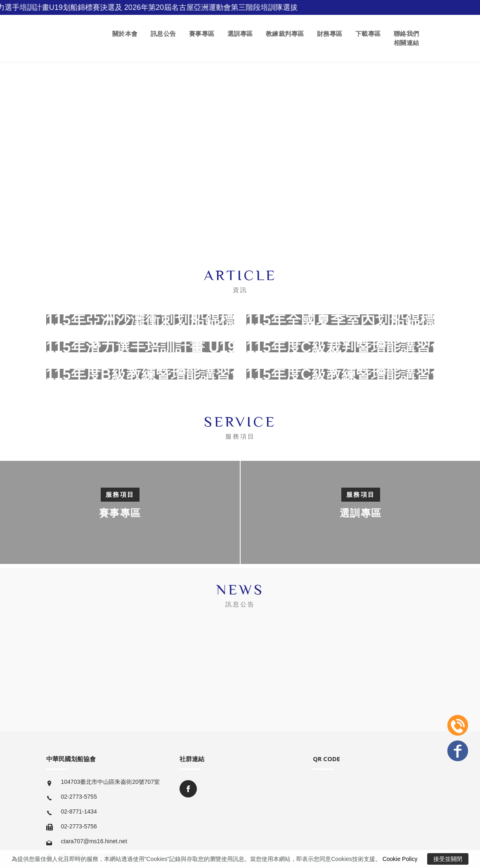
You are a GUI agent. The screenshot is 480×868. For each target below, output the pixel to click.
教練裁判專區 (285, 34)
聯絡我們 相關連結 (407, 38)
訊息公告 (163, 34)
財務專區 (330, 34)
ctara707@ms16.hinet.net (94, 841)
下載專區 (368, 34)
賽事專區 (202, 34)
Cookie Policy (400, 859)
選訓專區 (240, 34)
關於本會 (125, 34)
